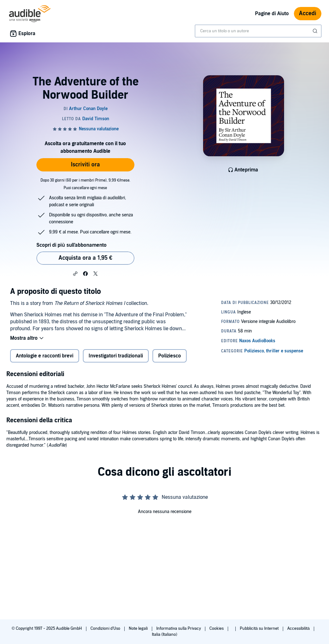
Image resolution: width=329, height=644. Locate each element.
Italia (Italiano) (164, 635)
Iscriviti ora (85, 165)
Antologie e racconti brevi (45, 356)
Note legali (139, 629)
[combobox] (258, 31)
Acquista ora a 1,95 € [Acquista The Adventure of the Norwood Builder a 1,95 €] (85, 258)
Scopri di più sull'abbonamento (71, 245)
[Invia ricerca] (316, 31)
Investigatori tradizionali (116, 356)
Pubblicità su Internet (260, 629)
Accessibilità (299, 629)
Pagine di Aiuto (272, 14)
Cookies (217, 629)
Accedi (308, 13)
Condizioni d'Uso (106, 629)
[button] (75, 273)
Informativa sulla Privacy (179, 629)
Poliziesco (170, 356)
